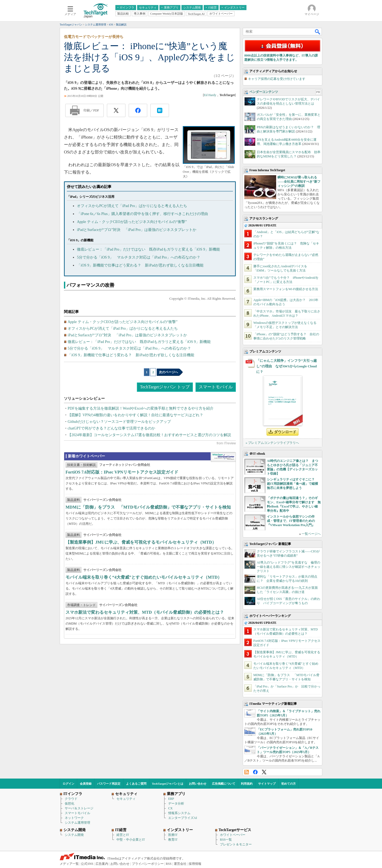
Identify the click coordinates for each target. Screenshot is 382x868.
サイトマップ (267, 784)
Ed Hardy (210, 95)
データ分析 (176, 803)
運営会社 (180, 864)
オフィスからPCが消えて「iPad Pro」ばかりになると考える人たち (132, 206)
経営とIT (123, 835)
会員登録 (86, 784)
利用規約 (247, 784)
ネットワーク (74, 818)
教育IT (173, 840)
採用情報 (195, 864)
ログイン (68, 784)
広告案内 (102, 864)
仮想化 (70, 803)
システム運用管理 (77, 823)
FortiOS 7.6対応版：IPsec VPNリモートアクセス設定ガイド (122, 472)
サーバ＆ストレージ (79, 808)
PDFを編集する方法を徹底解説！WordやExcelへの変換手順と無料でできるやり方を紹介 (141, 408)
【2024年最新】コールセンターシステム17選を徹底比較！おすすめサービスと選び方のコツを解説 (149, 435)
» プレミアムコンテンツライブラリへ (272, 443)
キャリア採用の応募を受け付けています (277, 79)
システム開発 (74, 835)
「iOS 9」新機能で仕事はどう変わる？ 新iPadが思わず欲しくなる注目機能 (140, 265)
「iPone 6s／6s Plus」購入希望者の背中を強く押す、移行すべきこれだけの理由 (142, 214)
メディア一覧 (69, 864)
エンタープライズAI (183, 818)
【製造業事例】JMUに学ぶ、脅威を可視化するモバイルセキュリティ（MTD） (141, 542)
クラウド (71, 799)
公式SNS (87, 864)
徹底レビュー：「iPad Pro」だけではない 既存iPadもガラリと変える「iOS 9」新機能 (148, 249)
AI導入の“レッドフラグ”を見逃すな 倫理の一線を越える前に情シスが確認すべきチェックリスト (289, 567)
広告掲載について (224, 784)
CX (170, 808)
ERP (171, 799)
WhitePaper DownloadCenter (223, 457)
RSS (247, 772)
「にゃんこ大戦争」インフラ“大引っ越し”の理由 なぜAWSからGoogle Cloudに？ (286, 366)
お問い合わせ (198, 784)
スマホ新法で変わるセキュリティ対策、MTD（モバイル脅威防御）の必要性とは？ (145, 612)
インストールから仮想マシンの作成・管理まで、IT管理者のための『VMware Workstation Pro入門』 (291, 521)
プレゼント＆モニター (236, 844)
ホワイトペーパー (233, 835)
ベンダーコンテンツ (264, 92)
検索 (318, 32)
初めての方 (288, 784)
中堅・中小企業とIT (131, 840)
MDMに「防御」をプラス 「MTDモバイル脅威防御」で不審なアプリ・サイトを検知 (148, 507)
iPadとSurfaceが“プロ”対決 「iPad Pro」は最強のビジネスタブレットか (137, 230)
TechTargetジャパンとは (168, 784)
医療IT (173, 835)
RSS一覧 (226, 840)
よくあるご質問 (136, 784)
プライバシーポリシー (148, 864)
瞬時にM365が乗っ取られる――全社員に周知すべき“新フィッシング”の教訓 (299, 182)
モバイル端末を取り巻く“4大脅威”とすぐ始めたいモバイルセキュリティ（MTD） (144, 577)
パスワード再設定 (109, 784)
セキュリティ (126, 799)
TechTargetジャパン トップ (165, 387)
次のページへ (168, 372)
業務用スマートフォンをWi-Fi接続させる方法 (286, 289)
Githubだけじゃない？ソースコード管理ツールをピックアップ (119, 422)
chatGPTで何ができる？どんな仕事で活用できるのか (111, 428)
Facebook (255, 772)
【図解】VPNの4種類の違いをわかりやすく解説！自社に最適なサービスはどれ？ (135, 415)
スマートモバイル (216, 387)
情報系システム (179, 813)
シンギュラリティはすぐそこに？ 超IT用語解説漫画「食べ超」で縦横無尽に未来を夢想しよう (292, 484)
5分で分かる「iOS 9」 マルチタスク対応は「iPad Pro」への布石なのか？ (139, 257)
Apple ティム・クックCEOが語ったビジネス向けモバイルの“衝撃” (132, 222)
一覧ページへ (311, 534)
